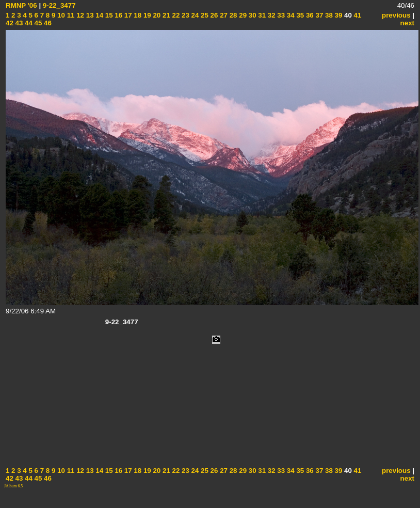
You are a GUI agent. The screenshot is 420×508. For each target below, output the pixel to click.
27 (223, 15)
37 (319, 15)
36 (309, 15)
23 (184, 15)
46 (47, 23)
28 (232, 15)
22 (175, 15)
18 (137, 15)
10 (60, 15)
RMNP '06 (21, 5)
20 (156, 15)
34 (290, 15)
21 (165, 15)
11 (70, 15)
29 (242, 15)
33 (280, 15)
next (407, 23)
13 (89, 15)
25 (204, 15)
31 (261, 15)
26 (213, 15)
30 (252, 15)
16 (118, 15)
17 (127, 15)
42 (10, 23)
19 (146, 15)
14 (99, 15)
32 (271, 15)
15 (108, 15)
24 (194, 15)
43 (18, 23)
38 (328, 15)
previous (396, 15)
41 (357, 15)
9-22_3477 (59, 5)
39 (338, 15)
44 (28, 23)
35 (300, 15)
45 (37, 23)
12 (79, 15)
